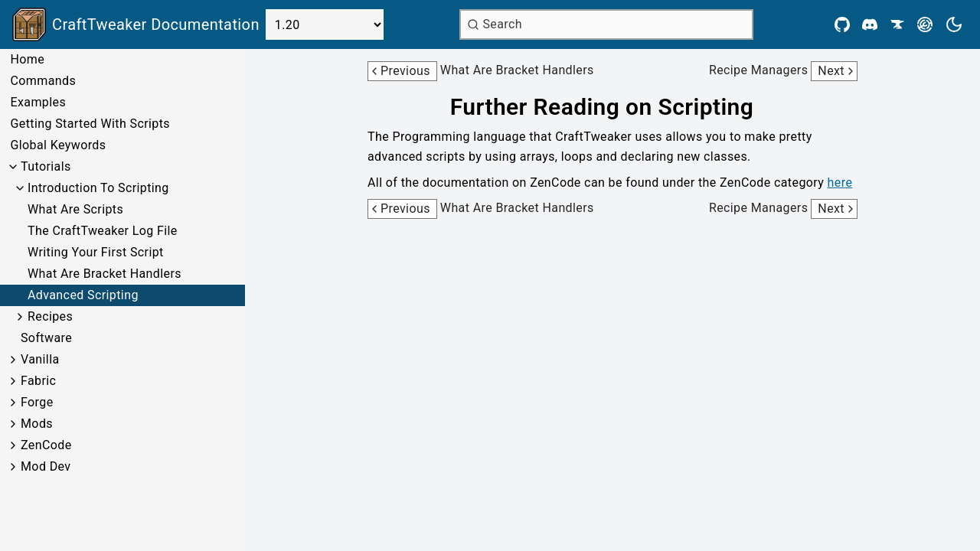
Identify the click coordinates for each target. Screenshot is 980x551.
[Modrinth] (925, 24)
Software (46, 338)
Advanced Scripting (83, 295)
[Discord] (870, 24)
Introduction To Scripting (98, 188)
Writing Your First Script (96, 252)
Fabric (38, 381)
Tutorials (46, 166)
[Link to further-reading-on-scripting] (612, 107)
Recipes (50, 316)
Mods (37, 424)
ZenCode (46, 445)
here (840, 183)
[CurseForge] (897, 24)
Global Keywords (58, 145)
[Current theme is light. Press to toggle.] (954, 24)
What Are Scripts (75, 209)
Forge (37, 402)
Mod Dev (46, 466)
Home (27, 59)
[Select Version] (325, 24)
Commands (43, 81)
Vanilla (40, 359)
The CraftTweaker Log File (103, 231)
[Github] (842, 24)
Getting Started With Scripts (90, 124)
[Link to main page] (136, 24)
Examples (38, 102)
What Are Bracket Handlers (105, 274)
